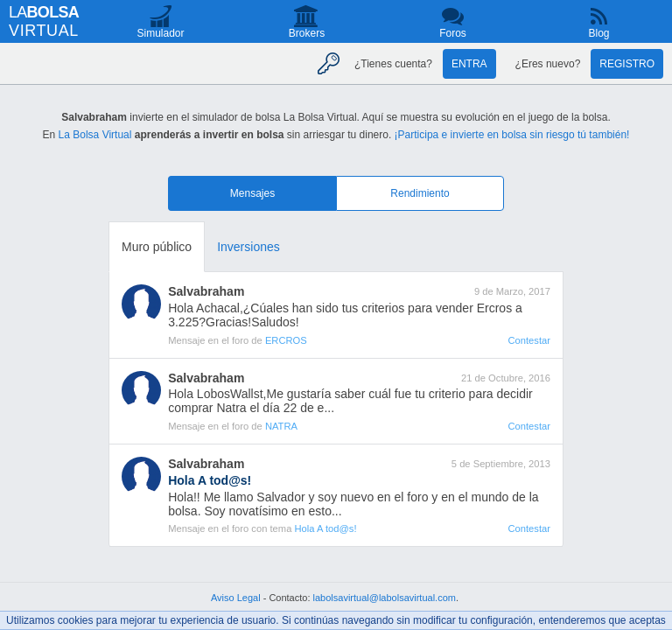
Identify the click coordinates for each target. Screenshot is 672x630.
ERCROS (286, 340)
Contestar (529, 340)
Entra (469, 64)
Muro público (157, 247)
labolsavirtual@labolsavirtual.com (385, 598)
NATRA (281, 426)
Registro (627, 64)
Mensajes (252, 193)
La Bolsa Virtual (95, 135)
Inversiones (248, 247)
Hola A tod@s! (325, 528)
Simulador (160, 33)
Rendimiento (420, 193)
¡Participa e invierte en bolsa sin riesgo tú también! (512, 135)
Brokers (307, 33)
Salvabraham (206, 291)
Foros (453, 33)
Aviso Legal (236, 598)
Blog (598, 33)
